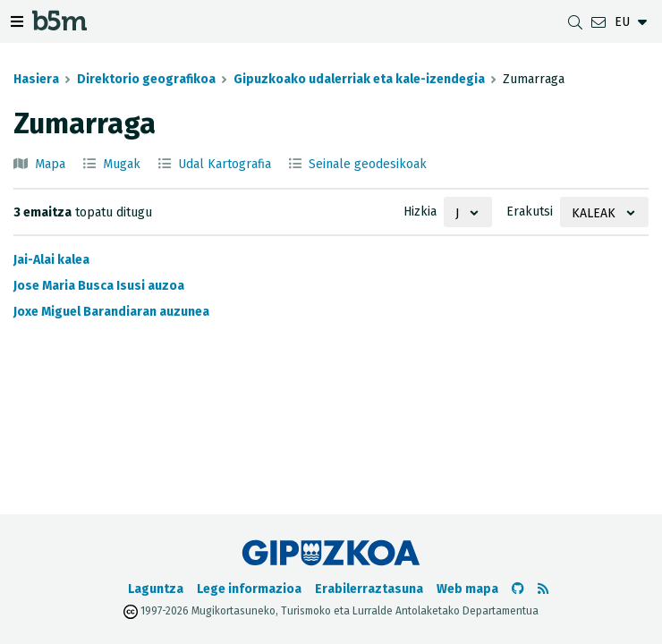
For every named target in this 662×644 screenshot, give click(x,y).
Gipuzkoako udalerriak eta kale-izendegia (359, 79)
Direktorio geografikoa (146, 79)
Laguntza (156, 589)
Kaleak (594, 213)
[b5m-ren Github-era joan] (518, 589)
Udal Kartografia (225, 164)
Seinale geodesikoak (368, 164)
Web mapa (467, 589)
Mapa (50, 164)
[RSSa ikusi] (543, 589)
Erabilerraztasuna (369, 589)
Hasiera (36, 79)
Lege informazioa (249, 589)
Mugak (122, 164)
